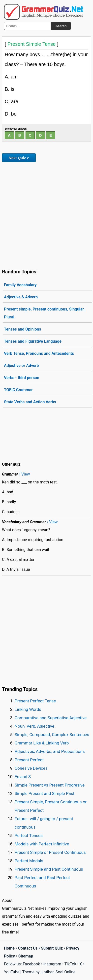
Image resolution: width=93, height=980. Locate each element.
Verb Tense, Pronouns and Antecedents (39, 353)
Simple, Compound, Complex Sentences (52, 735)
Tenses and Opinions (23, 329)
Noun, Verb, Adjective (34, 726)
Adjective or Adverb (21, 366)
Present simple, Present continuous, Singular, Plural (44, 313)
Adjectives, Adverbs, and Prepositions (50, 751)
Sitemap (26, 956)
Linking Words (28, 709)
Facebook (31, 964)
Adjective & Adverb (21, 297)
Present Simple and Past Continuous (49, 869)
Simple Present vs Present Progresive (50, 785)
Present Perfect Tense (35, 701)
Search (61, 26)
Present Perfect (29, 760)
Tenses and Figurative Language (33, 341)
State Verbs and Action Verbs (30, 402)
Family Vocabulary (20, 285)
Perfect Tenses (29, 836)
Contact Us (28, 948)
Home (9, 948)
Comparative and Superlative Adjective (51, 718)
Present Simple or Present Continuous (50, 852)
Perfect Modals (29, 861)
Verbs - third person (22, 378)
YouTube (12, 972)
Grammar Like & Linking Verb (42, 743)
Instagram (52, 964)
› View (24, 474)
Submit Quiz (52, 948)
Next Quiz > (19, 158)
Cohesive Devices (31, 768)
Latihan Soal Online (58, 972)
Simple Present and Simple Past (45, 793)
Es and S (23, 777)
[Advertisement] (46, 214)
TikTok (70, 964)
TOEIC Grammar (18, 390)
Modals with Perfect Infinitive (42, 844)
